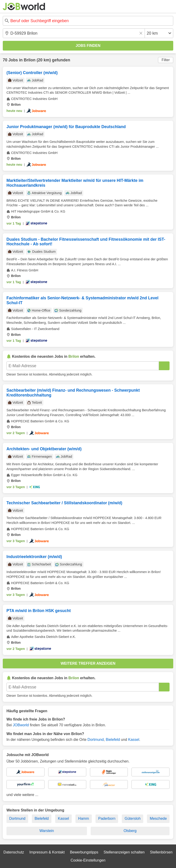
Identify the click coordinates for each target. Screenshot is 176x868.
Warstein (47, 831)
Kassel (134, 740)
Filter (166, 60)
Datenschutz (14, 852)
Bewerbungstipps (84, 852)
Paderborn (107, 818)
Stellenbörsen (161, 852)
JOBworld (21, 725)
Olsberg (130, 831)
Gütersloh (133, 818)
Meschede (158, 818)
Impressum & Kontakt (47, 852)
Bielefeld (113, 740)
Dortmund (95, 740)
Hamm (84, 818)
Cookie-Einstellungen (88, 860)
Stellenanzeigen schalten (124, 852)
